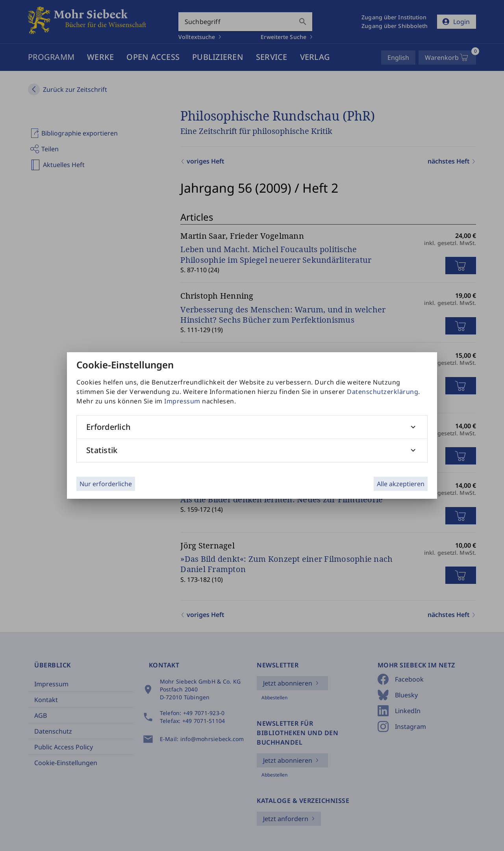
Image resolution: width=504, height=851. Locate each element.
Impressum (182, 401)
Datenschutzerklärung (383, 392)
